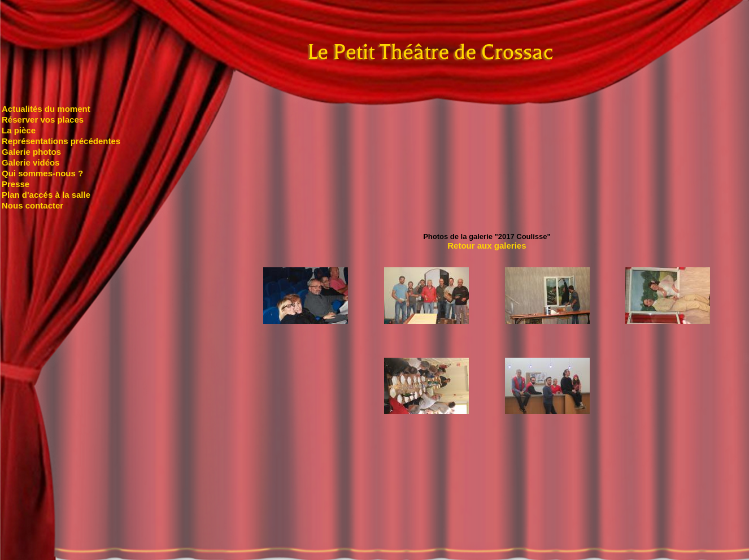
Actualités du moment (46, 109)
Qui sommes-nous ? (42, 173)
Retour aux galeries (487, 246)
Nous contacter (32, 205)
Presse (16, 184)
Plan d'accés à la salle (46, 195)
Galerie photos (31, 152)
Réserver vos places (43, 120)
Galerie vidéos (31, 162)
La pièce (19, 130)
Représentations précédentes (61, 141)
